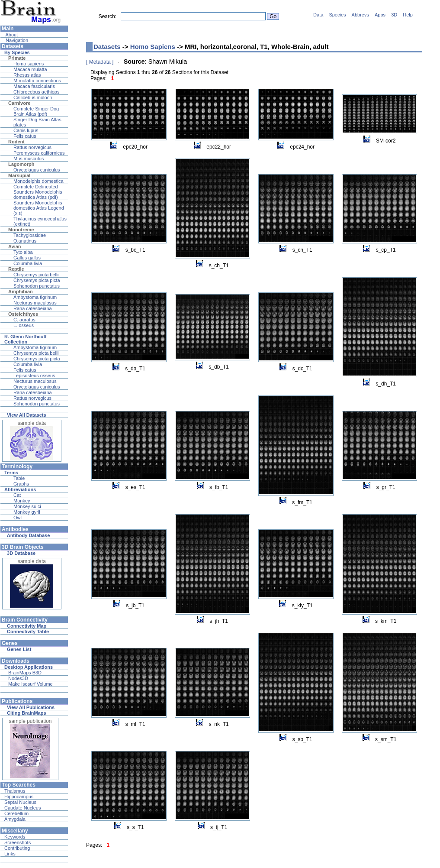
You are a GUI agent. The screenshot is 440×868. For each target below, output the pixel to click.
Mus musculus (29, 159)
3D (394, 15)
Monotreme (21, 230)
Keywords (15, 837)
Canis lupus (26, 130)
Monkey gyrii (27, 512)
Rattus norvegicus (32, 147)
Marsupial (19, 175)
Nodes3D (18, 678)
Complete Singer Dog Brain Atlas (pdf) (36, 111)
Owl (18, 518)
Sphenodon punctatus (37, 286)
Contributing (17, 848)
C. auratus (24, 320)
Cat (17, 495)
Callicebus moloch (33, 97)
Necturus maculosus (35, 303)
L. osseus (24, 325)
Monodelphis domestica (39, 181)
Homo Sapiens (153, 47)
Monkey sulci (27, 506)
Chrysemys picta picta (37, 280)
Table (19, 478)
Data (318, 15)
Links (10, 854)
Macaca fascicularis (34, 86)
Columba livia (28, 263)
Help (408, 15)
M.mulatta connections (37, 81)
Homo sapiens (29, 64)
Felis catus (25, 136)
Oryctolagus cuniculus (37, 170)
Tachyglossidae (30, 235)
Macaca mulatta (30, 69)
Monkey (22, 501)
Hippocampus (19, 797)
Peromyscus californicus (39, 153)
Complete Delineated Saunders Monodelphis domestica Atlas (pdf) (38, 192)
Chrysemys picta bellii (36, 275)
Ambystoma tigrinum (35, 297)
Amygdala (15, 819)
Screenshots (18, 842)
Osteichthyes (23, 314)
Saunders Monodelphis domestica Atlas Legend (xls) (39, 208)
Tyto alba (23, 252)
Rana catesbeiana (33, 308)
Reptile (16, 269)
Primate (17, 58)
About (11, 35)
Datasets (107, 47)
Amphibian (21, 291)
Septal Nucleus (20, 802)
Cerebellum (16, 813)
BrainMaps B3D (25, 673)
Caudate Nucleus (22, 808)
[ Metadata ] (100, 62)
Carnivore (19, 103)
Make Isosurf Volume (31, 684)
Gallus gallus (27, 258)
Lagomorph (21, 164)
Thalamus (15, 791)
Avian (15, 246)
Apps (380, 15)
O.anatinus (25, 241)
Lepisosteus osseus (34, 376)
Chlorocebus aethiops (36, 92)
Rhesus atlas (27, 75)
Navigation (16, 40)
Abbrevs (360, 15)
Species (337, 15)
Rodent (16, 142)
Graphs (21, 484)
